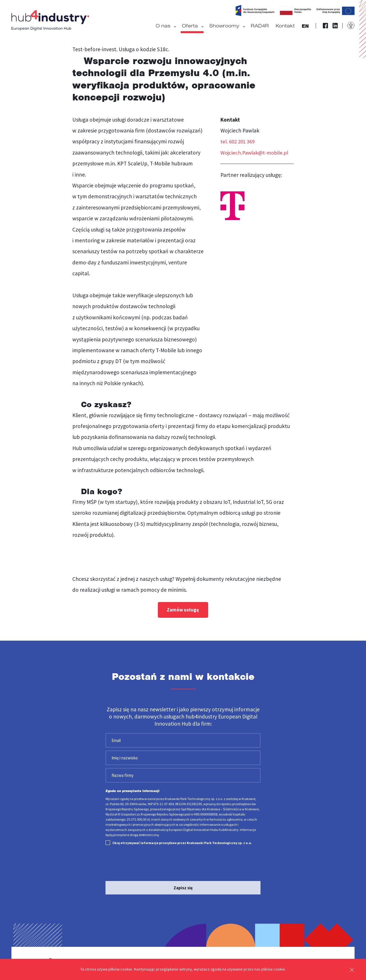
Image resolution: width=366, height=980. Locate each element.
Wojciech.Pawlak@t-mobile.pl (255, 153)
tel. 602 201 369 (239, 141)
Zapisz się (183, 887)
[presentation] (149, 863)
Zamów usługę (183, 610)
